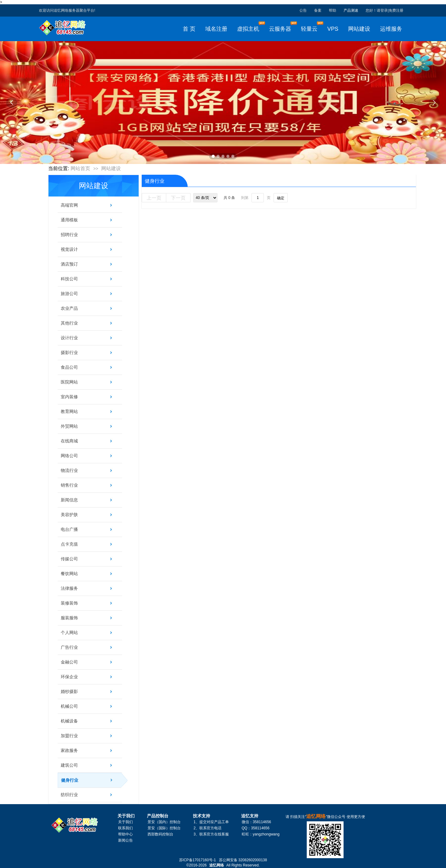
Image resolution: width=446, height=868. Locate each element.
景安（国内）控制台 (164, 822)
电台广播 (69, 529)
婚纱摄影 (69, 691)
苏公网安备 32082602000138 (243, 860)
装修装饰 (69, 603)
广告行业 (69, 647)
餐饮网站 (69, 574)
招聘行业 (69, 235)
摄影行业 (69, 352)
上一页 (154, 198)
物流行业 (69, 470)
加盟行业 (69, 736)
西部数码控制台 (160, 834)
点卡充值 (69, 544)
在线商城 (69, 441)
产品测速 (351, 10)
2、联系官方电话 (208, 828)
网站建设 (111, 168)
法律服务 (69, 588)
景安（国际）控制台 (164, 828)
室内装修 (69, 397)
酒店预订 (69, 264)
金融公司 (69, 662)
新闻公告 (125, 840)
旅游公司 (69, 294)
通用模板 (69, 220)
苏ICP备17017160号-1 (198, 860)
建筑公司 (69, 765)
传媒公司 (69, 559)
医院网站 (69, 382)
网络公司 (69, 456)
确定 (281, 198)
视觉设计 (69, 249)
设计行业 (69, 338)
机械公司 (69, 706)
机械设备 (69, 721)
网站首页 (80, 168)
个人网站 (69, 633)
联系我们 (125, 828)
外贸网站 (69, 426)
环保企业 (69, 677)
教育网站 (69, 411)
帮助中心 (125, 834)
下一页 (178, 198)
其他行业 (69, 323)
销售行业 (69, 485)
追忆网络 (217, 865)
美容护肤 (69, 515)
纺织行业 (69, 795)
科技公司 (69, 279)
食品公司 (69, 367)
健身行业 (92, 780)
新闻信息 (69, 500)
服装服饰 (69, 618)
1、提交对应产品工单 (211, 822)
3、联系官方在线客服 (211, 834)
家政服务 (69, 750)
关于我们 (125, 822)
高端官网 (69, 205)
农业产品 (69, 308)
